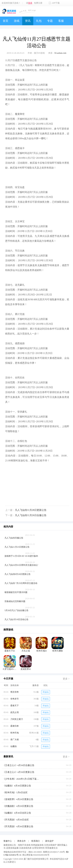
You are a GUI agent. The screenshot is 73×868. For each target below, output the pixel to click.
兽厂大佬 (15, 740)
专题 (50, 21)
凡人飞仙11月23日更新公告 (17, 547)
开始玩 (46, 692)
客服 (61, 21)
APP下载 (56, 3)
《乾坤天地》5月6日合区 (15, 792)
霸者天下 (15, 706)
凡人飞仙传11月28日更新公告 (31, 510)
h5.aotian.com (60, 53)
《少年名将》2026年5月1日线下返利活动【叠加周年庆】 (22, 779)
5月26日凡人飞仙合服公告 (16, 610)
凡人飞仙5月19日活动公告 (16, 619)
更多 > (66, 679)
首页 (6, 21)
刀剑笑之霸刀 (17, 719)
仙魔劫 (14, 746)
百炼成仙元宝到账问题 (15, 601)
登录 (30, 3)
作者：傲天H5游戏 (36, 53)
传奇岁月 (15, 699)
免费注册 (38, 3)
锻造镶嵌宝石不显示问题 (16, 592)
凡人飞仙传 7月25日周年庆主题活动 (21, 583)
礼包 (39, 21)
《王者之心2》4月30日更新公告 (19, 772)
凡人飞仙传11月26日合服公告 (31, 515)
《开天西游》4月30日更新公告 (18, 826)
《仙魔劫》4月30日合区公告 (17, 813)
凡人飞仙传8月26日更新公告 (18, 574)
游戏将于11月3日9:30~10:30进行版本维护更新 (25, 556)
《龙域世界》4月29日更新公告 (18, 799)
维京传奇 (15, 692)
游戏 (17, 21)
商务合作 (22, 841)
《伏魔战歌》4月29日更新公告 (18, 806)
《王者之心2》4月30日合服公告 (19, 765)
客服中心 (8, 841)
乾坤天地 (15, 733)
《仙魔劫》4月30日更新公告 (17, 786)
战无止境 (15, 712)
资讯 (28, 21)
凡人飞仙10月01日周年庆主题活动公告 (22, 565)
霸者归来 (15, 726)
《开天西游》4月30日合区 (16, 820)
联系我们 (36, 841)
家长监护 (49, 841)
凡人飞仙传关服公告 (14, 538)
